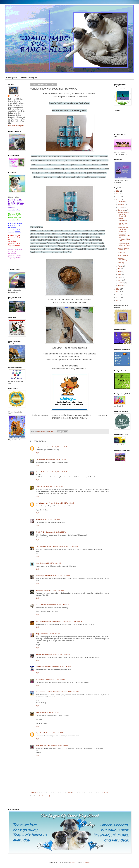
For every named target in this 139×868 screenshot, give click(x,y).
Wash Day (121, 263)
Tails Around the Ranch (44, 667)
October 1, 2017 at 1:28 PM (50, 712)
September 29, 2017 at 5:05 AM (57, 472)
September (122, 210)
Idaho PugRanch (12, 78)
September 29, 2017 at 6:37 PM (59, 605)
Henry (38, 520)
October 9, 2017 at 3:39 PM (59, 746)
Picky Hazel (121, 253)
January (121, 286)
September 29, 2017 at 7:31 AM (64, 503)
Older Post (105, 792)
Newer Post (34, 792)
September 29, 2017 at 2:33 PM (54, 590)
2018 (118, 197)
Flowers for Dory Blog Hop (28, 78)
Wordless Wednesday (122, 220)
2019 (118, 194)
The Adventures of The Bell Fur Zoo (48, 692)
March (120, 280)
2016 (118, 289)
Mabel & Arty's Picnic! (122, 224)
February (121, 283)
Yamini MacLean (41, 472)
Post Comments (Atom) (46, 796)
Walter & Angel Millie (43, 654)
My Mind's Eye (41, 532)
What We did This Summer (123, 249)
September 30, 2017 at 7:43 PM (55, 679)
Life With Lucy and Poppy (44, 503)
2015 (118, 292)
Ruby (37, 634)
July (119, 269)
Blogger (87, 862)
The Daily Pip (40, 459)
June (120, 272)
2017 (118, 199)
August (120, 266)
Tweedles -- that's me (43, 746)
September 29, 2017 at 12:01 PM (50, 563)
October (121, 207)
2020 (118, 191)
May (120, 274)
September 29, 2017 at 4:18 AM (57, 447)
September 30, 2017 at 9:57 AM (62, 667)
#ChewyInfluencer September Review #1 (123, 230)
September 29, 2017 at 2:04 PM (60, 576)
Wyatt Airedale (41, 733)
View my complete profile (16, 126)
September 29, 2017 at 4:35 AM (56, 459)
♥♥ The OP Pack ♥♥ (42, 605)
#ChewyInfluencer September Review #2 (123, 214)
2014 (118, 295)
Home (70, 792)
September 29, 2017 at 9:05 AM (69, 547)
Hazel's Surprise (123, 255)
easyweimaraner (41, 447)
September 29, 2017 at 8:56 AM (56, 532)
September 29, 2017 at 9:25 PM (50, 634)
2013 (118, 297)
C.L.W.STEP (40, 590)
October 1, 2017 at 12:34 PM (69, 692)
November (121, 205)
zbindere (73, 862)
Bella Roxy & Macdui (43, 576)
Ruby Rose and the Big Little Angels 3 (48, 621)
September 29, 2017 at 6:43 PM (72, 621)
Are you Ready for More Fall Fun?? (124, 244)
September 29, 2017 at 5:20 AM (53, 487)
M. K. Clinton (40, 679)
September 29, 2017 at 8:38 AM (50, 520)
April (120, 277)
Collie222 (39, 487)
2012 (118, 300)
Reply (37, 453)
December (121, 202)
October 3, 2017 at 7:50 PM (55, 733)
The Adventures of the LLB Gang (47, 547)
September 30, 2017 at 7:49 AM (60, 654)
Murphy (38, 712)
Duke (37, 563)
